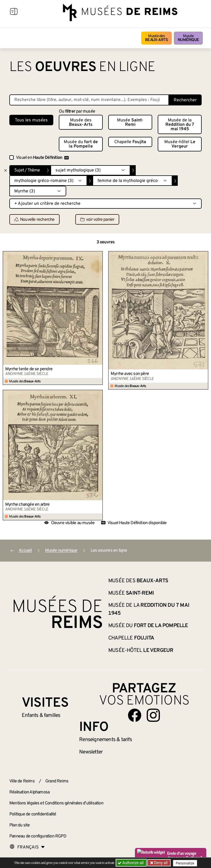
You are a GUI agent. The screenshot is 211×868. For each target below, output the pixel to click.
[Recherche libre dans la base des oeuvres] (89, 100)
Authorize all (131, 863)
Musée (188, 38)
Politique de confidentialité (33, 814)
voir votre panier (97, 220)
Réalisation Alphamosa (29, 792)
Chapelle (130, 142)
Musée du (81, 144)
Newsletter (91, 752)
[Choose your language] (27, 847)
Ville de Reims (22, 781)
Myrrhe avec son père (130, 374)
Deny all (161, 863)
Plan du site (20, 825)
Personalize (186, 863)
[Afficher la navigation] (14, 12)
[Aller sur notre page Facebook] (135, 715)
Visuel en (42, 158)
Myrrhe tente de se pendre (29, 369)
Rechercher (185, 100)
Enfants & (41, 715)
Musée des (156, 38)
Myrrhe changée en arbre (27, 505)
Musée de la (180, 125)
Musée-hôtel (180, 144)
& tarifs (105, 740)
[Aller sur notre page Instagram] (153, 715)
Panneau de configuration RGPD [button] (38, 836)
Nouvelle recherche (34, 220)
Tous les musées (31, 120)
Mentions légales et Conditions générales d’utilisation (56, 803)
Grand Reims (57, 781)
